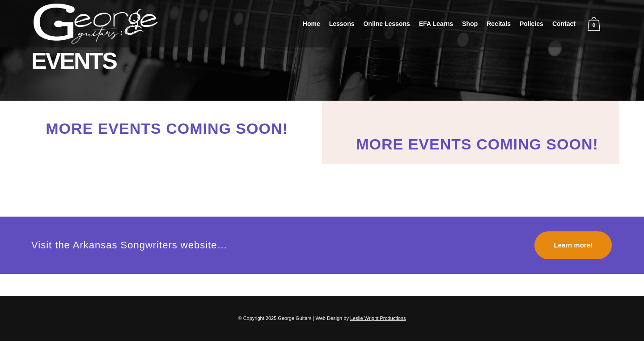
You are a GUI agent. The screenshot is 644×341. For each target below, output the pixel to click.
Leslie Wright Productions (378, 318)
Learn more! (573, 245)
